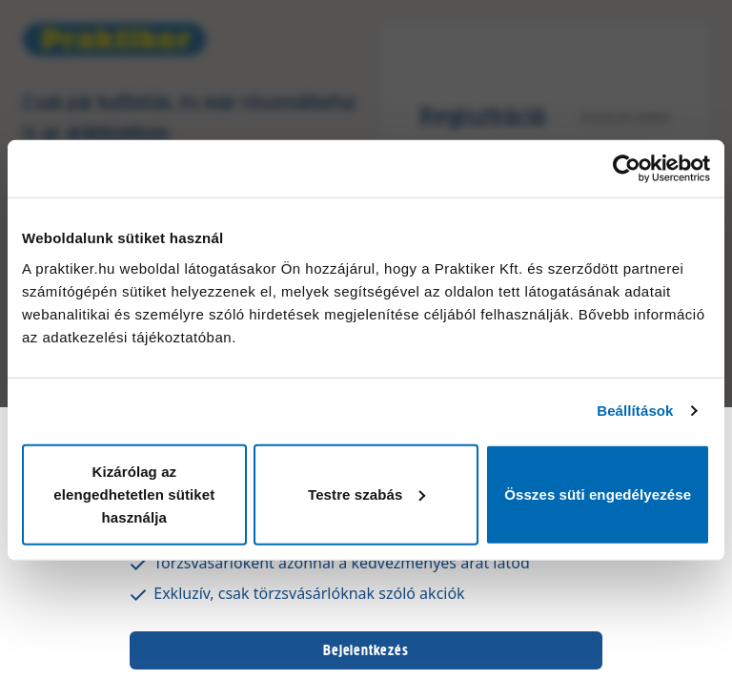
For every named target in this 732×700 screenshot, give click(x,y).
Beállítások (635, 411)
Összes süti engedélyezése (598, 494)
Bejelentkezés (366, 650)
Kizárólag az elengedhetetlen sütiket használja (134, 494)
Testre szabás (366, 494)
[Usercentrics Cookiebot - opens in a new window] (627, 169)
